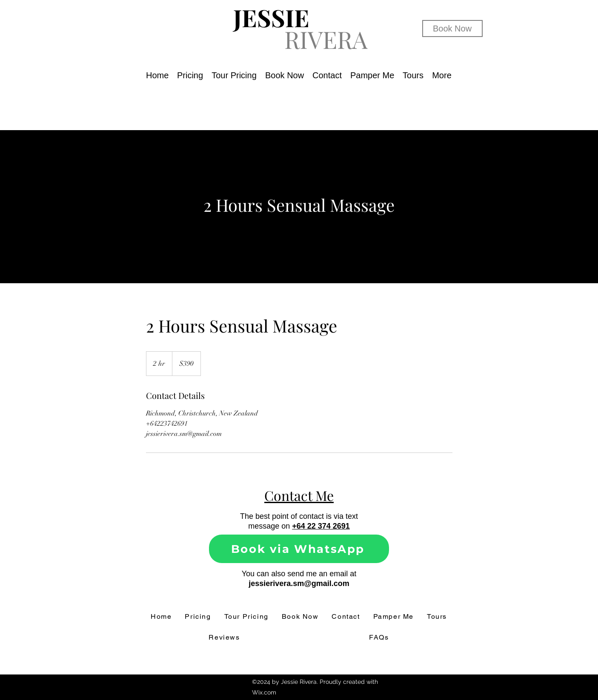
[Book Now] (452, 28)
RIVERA (326, 39)
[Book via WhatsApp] (299, 549)
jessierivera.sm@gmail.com (299, 583)
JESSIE (271, 17)
